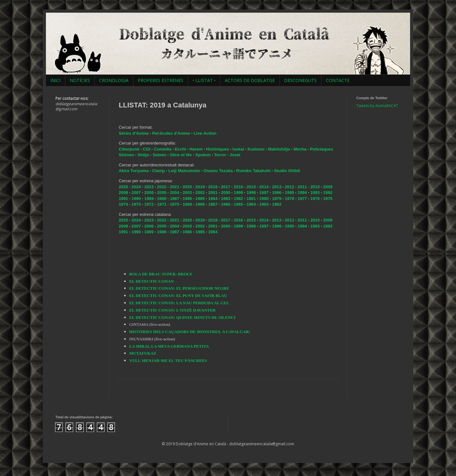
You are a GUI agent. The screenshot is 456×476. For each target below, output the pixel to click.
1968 (200, 204)
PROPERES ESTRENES (161, 80)
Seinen (160, 155)
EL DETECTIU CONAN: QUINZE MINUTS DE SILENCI (182, 317)
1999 (238, 193)
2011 (302, 187)
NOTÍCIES (80, 80)
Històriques (218, 149)
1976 (315, 199)
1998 (251, 193)
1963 (264, 204)
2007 (136, 193)
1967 (213, 204)
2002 (200, 193)
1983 (226, 199)
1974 (123, 204)
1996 (277, 193)
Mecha (301, 149)
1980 (264, 199)
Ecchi (181, 149)
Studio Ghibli (287, 171)
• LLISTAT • (204, 80)
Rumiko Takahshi (253, 171)
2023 (149, 187)
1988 (162, 199)
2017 (226, 187)
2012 (289, 187)
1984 (213, 199)
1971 (162, 204)
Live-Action (205, 133)
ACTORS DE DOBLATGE (250, 80)
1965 (238, 204)
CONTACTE (338, 80)
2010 (315, 187)
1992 (328, 193)
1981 (251, 199)
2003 (187, 193)
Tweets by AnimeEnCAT (377, 106)
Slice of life (181, 155)
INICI (55, 80)
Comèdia (163, 149)
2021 (174, 187)
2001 (213, 193)
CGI (147, 149)
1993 (315, 193)
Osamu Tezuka (218, 171)
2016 (238, 187)
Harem (197, 149)
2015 (251, 187)
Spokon (204, 155)
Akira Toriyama (134, 171)
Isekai (239, 149)
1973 (136, 204)
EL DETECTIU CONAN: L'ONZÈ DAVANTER (172, 310)
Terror (221, 155)
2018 (213, 187)
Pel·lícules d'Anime (171, 133)
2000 (226, 193)
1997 (264, 193)
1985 (200, 199)
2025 (123, 187)
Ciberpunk (130, 149)
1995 (289, 193)
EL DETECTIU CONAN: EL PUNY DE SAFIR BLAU (178, 296)
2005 (162, 193)
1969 (187, 204)
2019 (200, 187)
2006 (149, 193)
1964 (251, 204)
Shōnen (127, 155)
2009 (328, 187)
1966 (226, 204)
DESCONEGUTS (300, 80)
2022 (162, 187)
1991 (123, 199)
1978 (289, 199)
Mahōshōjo (279, 149)
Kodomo (257, 149)
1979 (277, 199)
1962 (277, 204)
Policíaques (322, 149)
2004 (174, 193)
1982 (238, 199)
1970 (174, 204)
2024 (136, 187)
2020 (187, 187)
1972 (149, 204)
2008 (123, 193)
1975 (328, 199)
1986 (187, 199)
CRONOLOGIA (114, 80)
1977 (302, 199)
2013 (277, 187)
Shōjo (144, 155)
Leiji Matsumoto (184, 171)
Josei (235, 155)
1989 (149, 199)
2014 (264, 187)
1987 (174, 199)
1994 (302, 193)
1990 (136, 199)
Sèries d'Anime (134, 133)
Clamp (158, 171)
